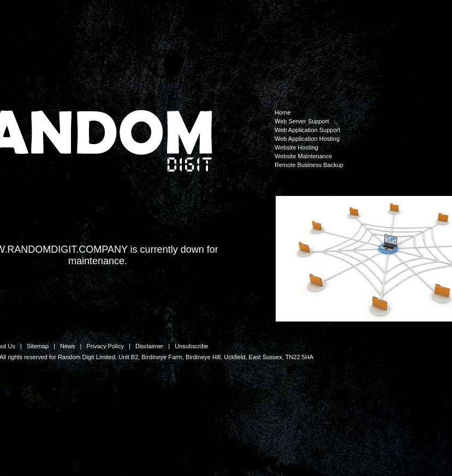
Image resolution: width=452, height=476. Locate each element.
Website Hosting (296, 147)
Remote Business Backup (309, 165)
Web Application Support (307, 130)
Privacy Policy (105, 346)
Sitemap (38, 346)
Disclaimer (149, 346)
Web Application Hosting (307, 139)
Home (282, 112)
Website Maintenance (304, 156)
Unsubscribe (191, 346)
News (68, 346)
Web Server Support (302, 121)
